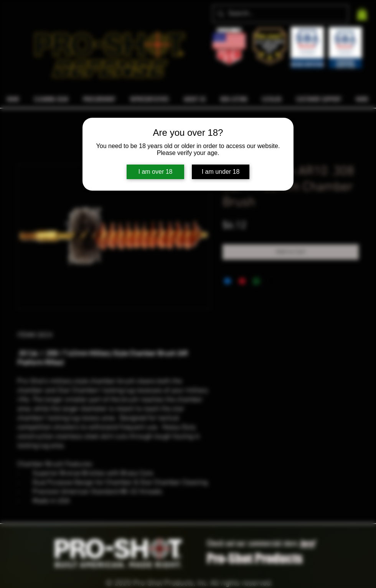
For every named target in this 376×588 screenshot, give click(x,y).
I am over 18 (156, 172)
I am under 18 (221, 172)
